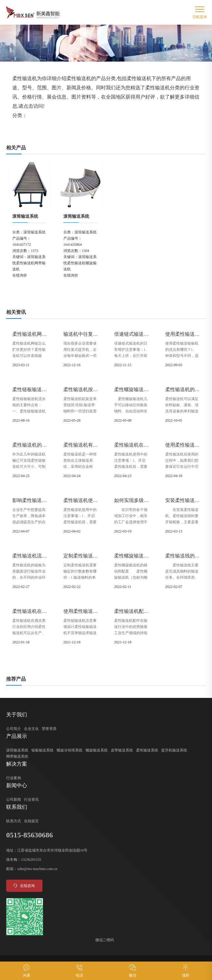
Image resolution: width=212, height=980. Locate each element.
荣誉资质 (49, 729)
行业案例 (14, 778)
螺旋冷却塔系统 (70, 750)
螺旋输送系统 (97, 750)
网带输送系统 (17, 756)
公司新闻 (14, 800)
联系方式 (14, 821)
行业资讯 (31, 800)
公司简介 (14, 729)
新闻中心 (17, 786)
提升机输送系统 (174, 750)
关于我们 (17, 715)
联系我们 (17, 807)
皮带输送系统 (122, 750)
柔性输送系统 (147, 750)
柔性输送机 (25, 263)
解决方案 (17, 764)
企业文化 (31, 729)
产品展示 (17, 736)
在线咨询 (24, 886)
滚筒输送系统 (25, 216)
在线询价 (20, 275)
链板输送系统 (42, 750)
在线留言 (31, 821)
